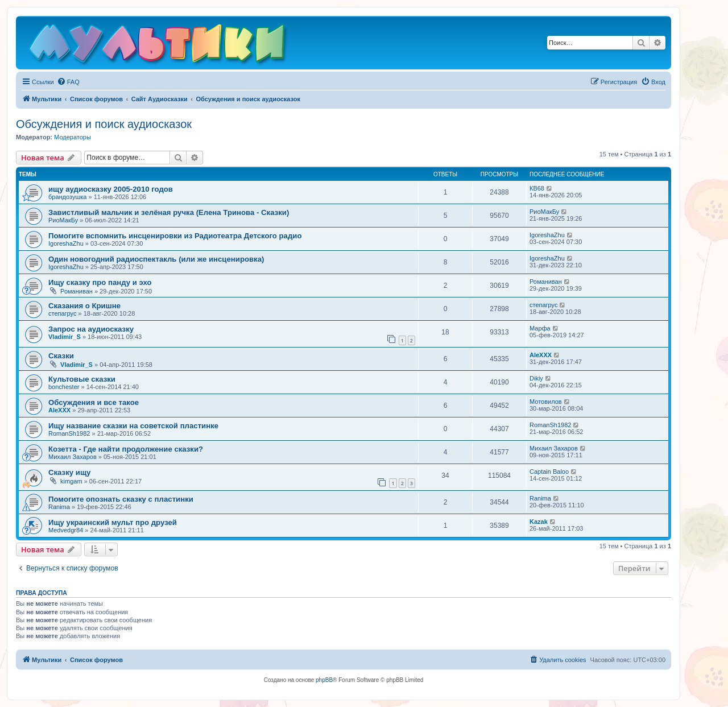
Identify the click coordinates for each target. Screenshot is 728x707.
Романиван (76, 291)
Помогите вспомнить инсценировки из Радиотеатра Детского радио (175, 236)
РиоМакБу (63, 220)
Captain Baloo (549, 472)
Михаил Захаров (73, 457)
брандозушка (67, 197)
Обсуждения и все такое (94, 402)
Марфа (540, 328)
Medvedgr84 (66, 530)
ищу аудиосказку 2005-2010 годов (111, 189)
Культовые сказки (82, 379)
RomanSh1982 (69, 433)
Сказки (61, 356)
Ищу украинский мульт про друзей (113, 522)
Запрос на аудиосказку (91, 329)
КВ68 (537, 188)
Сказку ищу (69, 472)
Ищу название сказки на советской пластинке (133, 426)
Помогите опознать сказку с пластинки (121, 499)
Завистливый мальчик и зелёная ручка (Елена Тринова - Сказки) (169, 212)
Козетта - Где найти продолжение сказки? (126, 449)
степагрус (63, 313)
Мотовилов (546, 402)
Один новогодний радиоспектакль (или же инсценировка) (156, 259)
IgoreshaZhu (66, 243)
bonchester (64, 387)
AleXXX (541, 355)
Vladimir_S (65, 337)
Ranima (59, 507)
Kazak (539, 522)
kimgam (71, 481)
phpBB (324, 680)
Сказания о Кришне (84, 306)
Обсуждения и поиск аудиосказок (104, 124)
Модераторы (73, 137)
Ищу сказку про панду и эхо (100, 282)
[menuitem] (68, 82)
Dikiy (536, 378)
